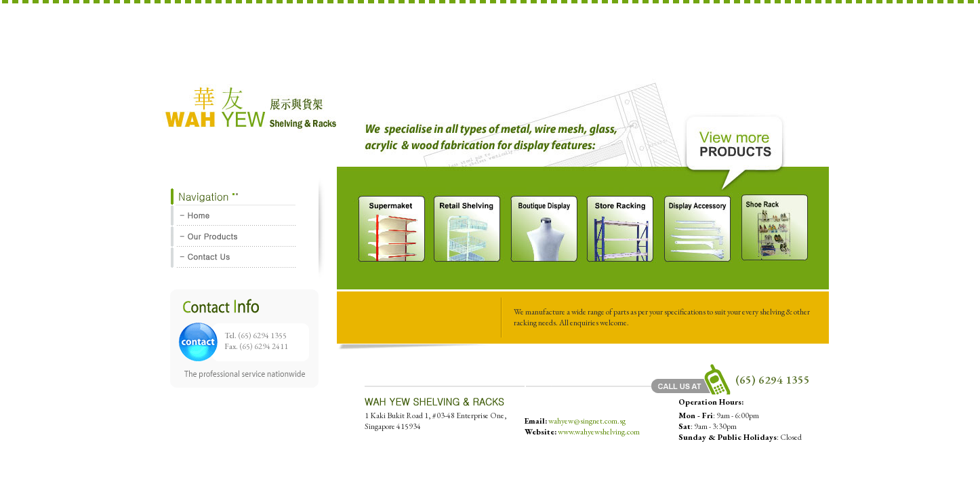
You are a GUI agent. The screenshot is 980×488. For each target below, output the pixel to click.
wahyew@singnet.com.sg (587, 421)
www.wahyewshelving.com (599, 432)
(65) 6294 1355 (263, 335)
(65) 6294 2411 (264, 346)
